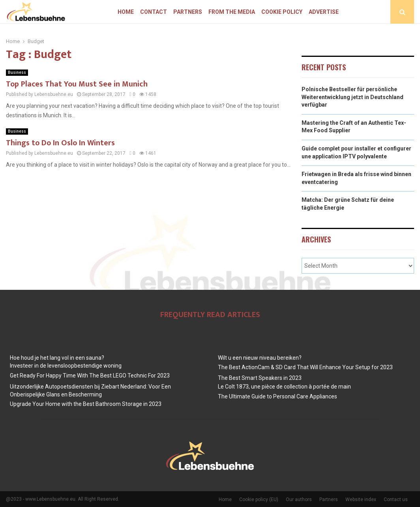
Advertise (324, 12)
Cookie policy (282, 12)
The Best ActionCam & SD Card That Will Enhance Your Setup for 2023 (305, 367)
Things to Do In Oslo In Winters (60, 143)
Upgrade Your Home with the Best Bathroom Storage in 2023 (86, 404)
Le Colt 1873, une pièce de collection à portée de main (284, 387)
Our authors (299, 499)
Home (126, 12)
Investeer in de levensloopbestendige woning (66, 366)
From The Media (232, 12)
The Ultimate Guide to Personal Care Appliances (277, 396)
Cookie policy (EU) (259, 499)
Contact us (396, 499)
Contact (154, 12)
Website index (361, 499)
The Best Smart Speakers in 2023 (260, 378)
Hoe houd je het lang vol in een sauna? (57, 358)
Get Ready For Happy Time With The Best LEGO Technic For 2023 (90, 376)
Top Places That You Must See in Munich (77, 84)
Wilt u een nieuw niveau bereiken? (260, 358)
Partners (188, 12)
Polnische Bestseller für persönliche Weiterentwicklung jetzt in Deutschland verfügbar (352, 97)
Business (17, 72)
